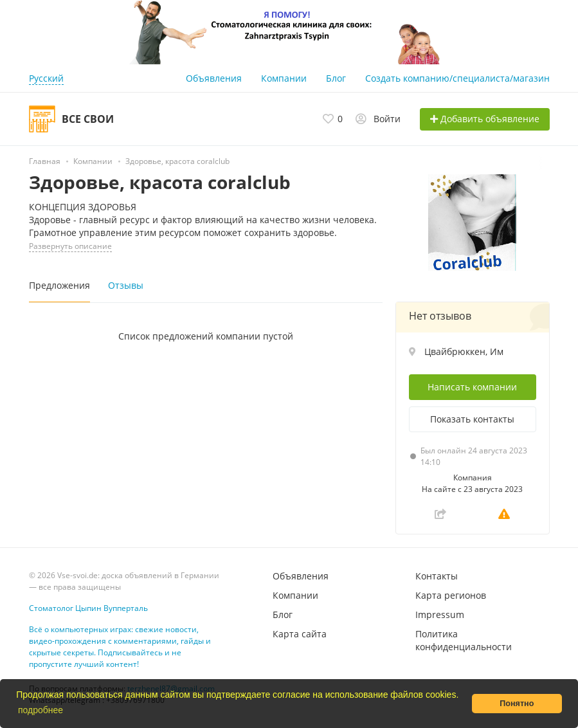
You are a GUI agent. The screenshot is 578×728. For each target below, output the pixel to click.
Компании (284, 78)
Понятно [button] (517, 704)
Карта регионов (451, 595)
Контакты (437, 576)
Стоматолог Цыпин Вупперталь (88, 608)
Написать (472, 387)
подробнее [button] (41, 710)
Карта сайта (300, 634)
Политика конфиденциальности (464, 640)
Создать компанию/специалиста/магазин (457, 78)
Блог (336, 78)
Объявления (214, 78)
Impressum (440, 614)
